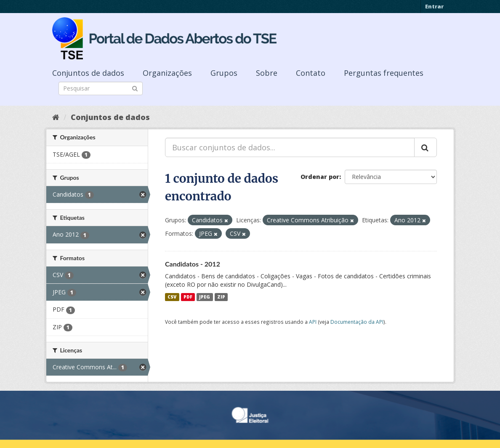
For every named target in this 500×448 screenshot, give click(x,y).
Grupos (224, 73)
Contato (311, 73)
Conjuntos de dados (88, 73)
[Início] (56, 117)
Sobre (267, 73)
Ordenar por (320, 177)
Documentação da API (357, 322)
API (313, 322)
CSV (172, 297)
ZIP (221, 297)
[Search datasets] (101, 88)
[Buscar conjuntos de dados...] (290, 147)
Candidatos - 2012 (193, 264)
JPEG (205, 297)
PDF (188, 297)
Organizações (167, 73)
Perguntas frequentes (384, 73)
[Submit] (135, 88)
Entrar (434, 6)
